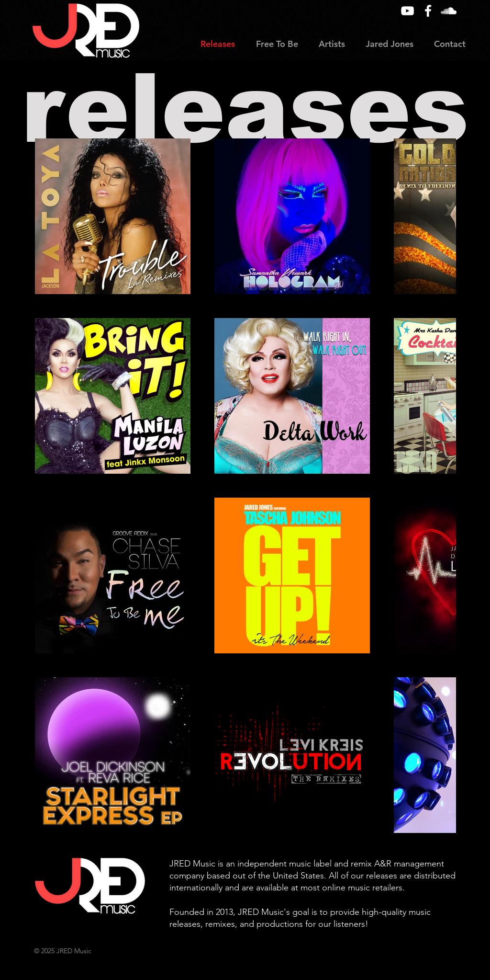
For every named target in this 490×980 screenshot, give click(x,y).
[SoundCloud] (449, 11)
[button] (332, 44)
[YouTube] (407, 11)
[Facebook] (428, 11)
